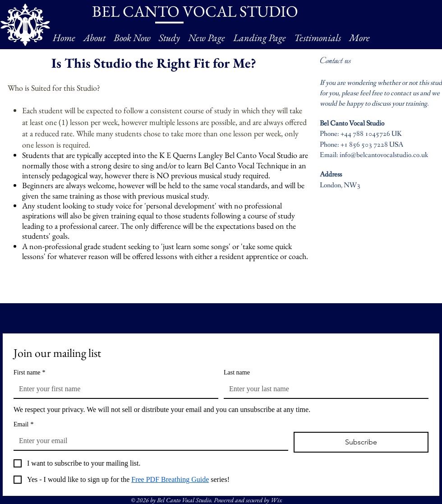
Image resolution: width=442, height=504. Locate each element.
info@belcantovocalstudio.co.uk (384, 155)
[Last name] (323, 389)
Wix (276, 500)
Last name (237, 372)
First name (30, 372)
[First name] (113, 389)
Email (23, 424)
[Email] (148, 441)
